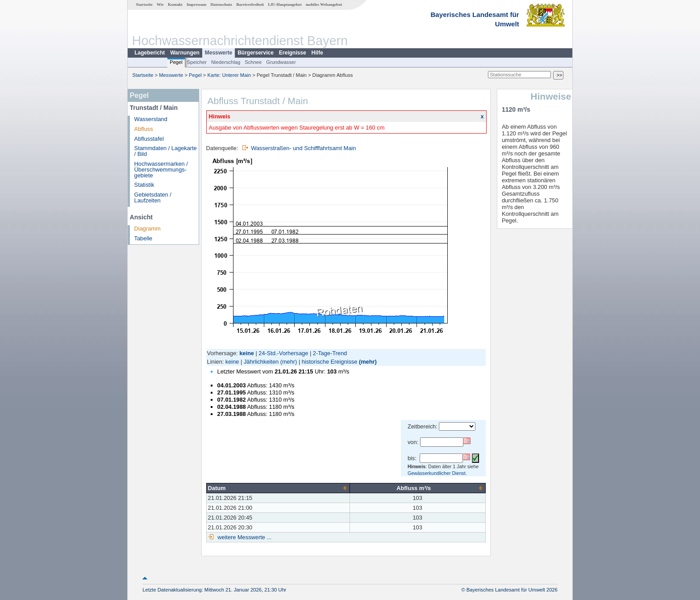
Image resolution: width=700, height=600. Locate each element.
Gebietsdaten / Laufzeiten (153, 197)
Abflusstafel (149, 139)
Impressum (196, 4)
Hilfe (317, 53)
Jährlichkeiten (261, 362)
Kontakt (175, 4)
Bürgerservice (256, 53)
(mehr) (289, 362)
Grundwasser (281, 62)
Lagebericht (150, 53)
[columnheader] (278, 488)
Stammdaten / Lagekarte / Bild (166, 151)
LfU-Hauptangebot (285, 4)
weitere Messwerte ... (244, 537)
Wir (160, 4)
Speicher (197, 62)
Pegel (176, 62)
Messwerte (219, 53)
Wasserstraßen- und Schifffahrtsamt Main (303, 148)
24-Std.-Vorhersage (283, 353)
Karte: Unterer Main (229, 75)
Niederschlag (226, 62)
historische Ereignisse (329, 362)
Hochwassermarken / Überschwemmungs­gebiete (161, 170)
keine (232, 362)
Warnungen (185, 53)
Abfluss (144, 129)
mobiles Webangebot (324, 4)
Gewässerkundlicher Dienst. (437, 473)
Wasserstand (151, 119)
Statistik (144, 185)
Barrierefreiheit (250, 4)
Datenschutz (221, 4)
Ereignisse (293, 53)
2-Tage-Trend (330, 353)
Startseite (144, 4)
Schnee (253, 62)
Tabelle (144, 238)
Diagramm (148, 229)
